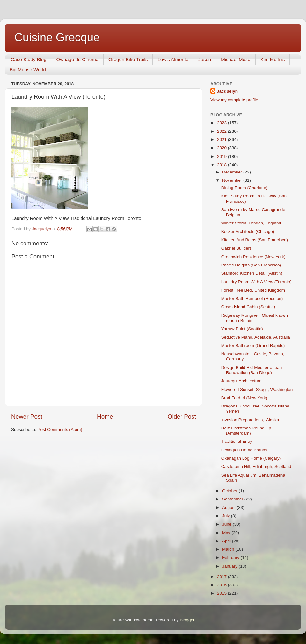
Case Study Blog (29, 59)
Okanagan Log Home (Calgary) (251, 458)
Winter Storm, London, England (251, 223)
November (233, 180)
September (233, 499)
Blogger (187, 620)
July (227, 516)
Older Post (182, 417)
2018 (222, 165)
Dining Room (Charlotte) (244, 188)
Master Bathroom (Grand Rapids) (253, 346)
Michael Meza (236, 59)
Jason (205, 59)
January (230, 566)
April (227, 541)
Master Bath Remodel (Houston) (252, 298)
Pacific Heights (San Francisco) (251, 265)
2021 (222, 140)
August (229, 508)
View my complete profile (234, 100)
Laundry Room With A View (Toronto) (256, 282)
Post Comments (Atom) (60, 430)
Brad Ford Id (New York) (244, 398)
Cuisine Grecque (57, 37)
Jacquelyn (227, 91)
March (229, 549)
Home (105, 417)
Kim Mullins (273, 59)
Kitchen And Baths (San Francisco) (255, 240)
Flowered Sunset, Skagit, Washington (257, 389)
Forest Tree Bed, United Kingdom (253, 290)
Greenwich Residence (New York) (253, 257)
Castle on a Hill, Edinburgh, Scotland (256, 467)
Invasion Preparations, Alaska (250, 420)
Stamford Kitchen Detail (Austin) (252, 273)
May (227, 533)
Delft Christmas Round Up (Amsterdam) (246, 431)
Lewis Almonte (173, 59)
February (231, 558)
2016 (222, 585)
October (230, 491)
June (227, 524)
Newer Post (27, 417)
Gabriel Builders (237, 248)
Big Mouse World (28, 70)
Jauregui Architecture (241, 381)
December (233, 172)
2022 (222, 131)
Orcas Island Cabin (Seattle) (248, 307)
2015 (222, 593)
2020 (222, 148)
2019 (222, 156)
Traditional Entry (237, 441)
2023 (222, 123)
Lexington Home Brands (244, 450)
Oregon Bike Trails (128, 59)
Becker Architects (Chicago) (248, 232)
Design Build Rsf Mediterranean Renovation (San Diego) (252, 370)
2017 (222, 577)
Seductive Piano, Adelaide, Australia (256, 337)
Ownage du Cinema (77, 59)
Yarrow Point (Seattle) (242, 329)
